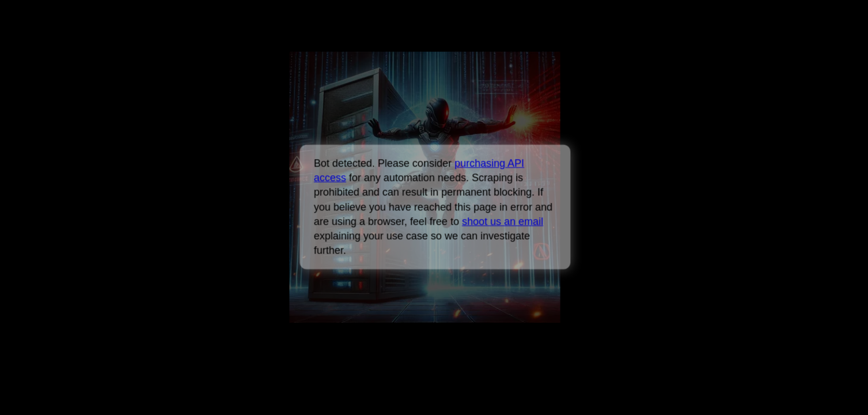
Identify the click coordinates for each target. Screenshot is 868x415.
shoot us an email (503, 221)
